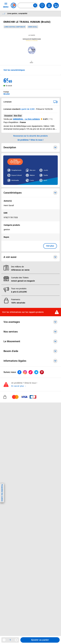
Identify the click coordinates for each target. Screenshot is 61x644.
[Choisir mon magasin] (42, 5)
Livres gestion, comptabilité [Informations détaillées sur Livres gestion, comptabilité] (17, 14)
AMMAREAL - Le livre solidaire (26, 119)
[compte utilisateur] (49, 5)
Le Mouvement (30, 341)
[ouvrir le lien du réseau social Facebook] (19, 372)
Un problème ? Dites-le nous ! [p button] (31, 140)
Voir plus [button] (50, 246)
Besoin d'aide (30, 351)
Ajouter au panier (40, 640)
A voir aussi (30, 257)
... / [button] (4, 14)
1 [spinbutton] (10, 640)
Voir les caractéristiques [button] (14, 70)
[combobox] (28, 5)
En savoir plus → (19, 386)
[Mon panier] (56, 5)
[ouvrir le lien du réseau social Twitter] (36, 372)
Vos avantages (30, 322)
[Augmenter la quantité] (16, 640)
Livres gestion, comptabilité (15, 27)
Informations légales (30, 361)
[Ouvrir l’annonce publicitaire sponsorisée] (30, 170)
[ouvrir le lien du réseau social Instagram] (25, 372)
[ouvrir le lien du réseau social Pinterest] (42, 372)
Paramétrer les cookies (2, 493)
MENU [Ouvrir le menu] (6, 5)
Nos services (30, 332)
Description (30, 147)
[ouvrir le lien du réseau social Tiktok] (31, 372)
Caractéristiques (30, 193)
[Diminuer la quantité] (4, 640)
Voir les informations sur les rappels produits (23, 312)
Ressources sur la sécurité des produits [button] (31, 136)
